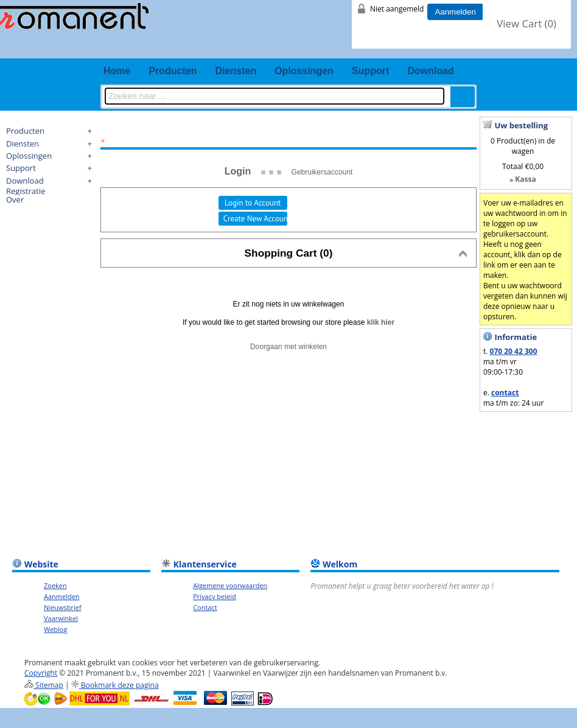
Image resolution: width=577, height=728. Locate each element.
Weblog (55, 629)
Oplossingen (304, 71)
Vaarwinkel (61, 618)
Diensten (236, 71)
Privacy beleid (215, 596)
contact (505, 393)
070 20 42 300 (514, 351)
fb (478, 49)
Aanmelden (455, 12)
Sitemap (44, 685)
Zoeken (55, 585)
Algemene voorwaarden (230, 585)
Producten (173, 71)
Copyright (41, 673)
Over (15, 199)
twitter (502, 49)
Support (370, 71)
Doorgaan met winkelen (288, 347)
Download (430, 71)
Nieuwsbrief (63, 607)
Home (117, 71)
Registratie (26, 191)
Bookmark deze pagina (115, 685)
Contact (205, 607)
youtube (526, 49)
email (550, 49)
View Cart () (526, 23)
